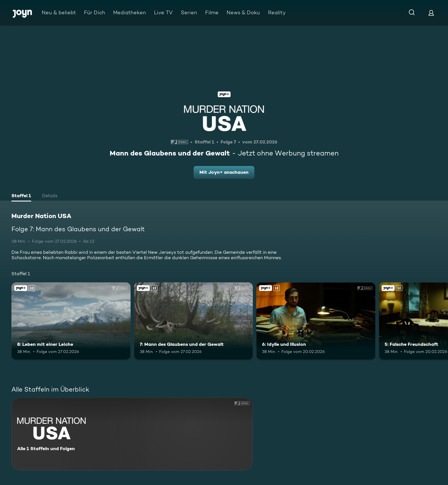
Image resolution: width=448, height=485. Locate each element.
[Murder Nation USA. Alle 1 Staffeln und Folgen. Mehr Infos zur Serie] (132, 434)
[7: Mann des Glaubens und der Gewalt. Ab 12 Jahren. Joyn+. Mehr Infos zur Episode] (194, 321)
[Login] (431, 13)
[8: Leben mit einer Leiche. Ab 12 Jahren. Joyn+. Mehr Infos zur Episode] (71, 321)
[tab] (21, 196)
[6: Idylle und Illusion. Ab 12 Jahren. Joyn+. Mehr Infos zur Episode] (316, 321)
